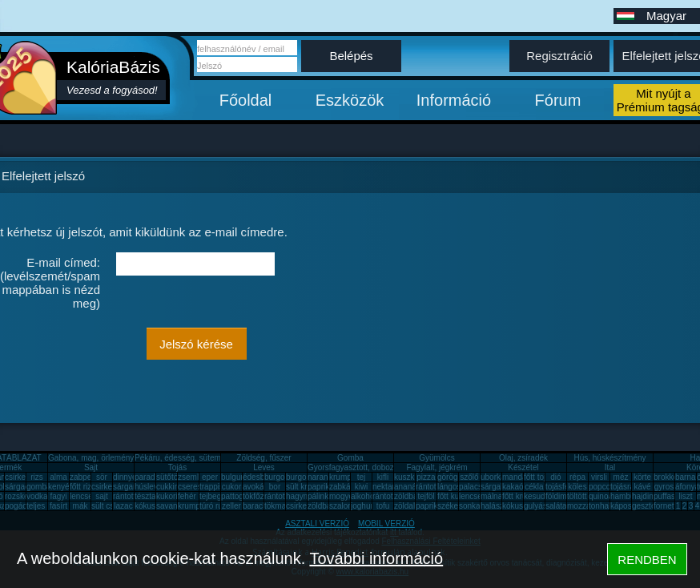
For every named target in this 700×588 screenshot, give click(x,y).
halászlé (495, 506)
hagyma (300, 496)
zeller (231, 506)
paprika (321, 487)
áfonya (687, 487)
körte (642, 477)
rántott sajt (391, 496)
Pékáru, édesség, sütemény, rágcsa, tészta (211, 458)
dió (555, 477)
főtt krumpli (522, 496)
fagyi (58, 496)
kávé (642, 487)
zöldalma (410, 506)
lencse (81, 496)
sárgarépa (131, 487)
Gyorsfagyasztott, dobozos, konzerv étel (379, 467)
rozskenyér (24, 496)
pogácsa (20, 506)
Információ (454, 100)
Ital (610, 467)
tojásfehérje (566, 487)
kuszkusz (410, 477)
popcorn (603, 487)
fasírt (58, 506)
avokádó (258, 487)
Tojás (177, 467)
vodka (37, 496)
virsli (599, 477)
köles (577, 487)
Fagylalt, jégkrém (436, 467)
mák (80, 506)
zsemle (191, 477)
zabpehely (88, 477)
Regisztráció (559, 56)
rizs (37, 477)
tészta (145, 496)
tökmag (278, 506)
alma (58, 477)
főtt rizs (82, 487)
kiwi (362, 487)
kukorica (171, 496)
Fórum (558, 100)
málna (491, 496)
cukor (231, 487)
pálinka (320, 496)
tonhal (599, 506)
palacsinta (477, 487)
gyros (664, 487)
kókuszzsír (153, 506)
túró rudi (214, 506)
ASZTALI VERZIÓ (317, 524)
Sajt (91, 467)
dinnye (125, 477)
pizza (426, 477)
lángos (449, 487)
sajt (102, 496)
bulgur (232, 477)
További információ (376, 558)
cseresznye (198, 487)
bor (275, 487)
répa (577, 477)
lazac (123, 506)
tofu (383, 506)
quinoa (601, 496)
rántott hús (434, 487)
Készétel (523, 467)
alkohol (364, 496)
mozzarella (586, 506)
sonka (470, 506)
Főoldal (246, 100)
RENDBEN (647, 560)
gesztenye (650, 506)
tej (362, 477)
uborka (493, 477)
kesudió (537, 496)
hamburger (630, 496)
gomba (39, 487)
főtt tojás (539, 477)
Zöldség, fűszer (264, 458)
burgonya (281, 477)
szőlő (469, 477)
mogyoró (345, 496)
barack (255, 506)
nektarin (387, 487)
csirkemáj (108, 487)
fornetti (666, 506)
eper (210, 477)
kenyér (60, 487)
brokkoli (667, 477)
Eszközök (350, 100)
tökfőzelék (261, 496)
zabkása (344, 487)
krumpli (342, 477)
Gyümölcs (436, 458)
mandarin (519, 477)
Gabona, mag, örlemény (91, 458)
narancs (322, 477)
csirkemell (22, 477)
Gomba (350, 458)
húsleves (150, 487)
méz (621, 477)
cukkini (169, 487)
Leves (264, 467)
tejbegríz (215, 496)
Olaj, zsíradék (523, 458)
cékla (534, 487)
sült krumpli (306, 487)
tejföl (426, 496)
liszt (685, 496)
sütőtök (169, 477)
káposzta (626, 506)
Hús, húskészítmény (609, 458)
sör (102, 477)
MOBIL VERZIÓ (386, 524)
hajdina (645, 496)
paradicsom (155, 477)
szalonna (345, 506)
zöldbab (408, 496)
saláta (556, 506)
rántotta (278, 496)
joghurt (363, 506)
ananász (409, 487)
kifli (383, 477)
